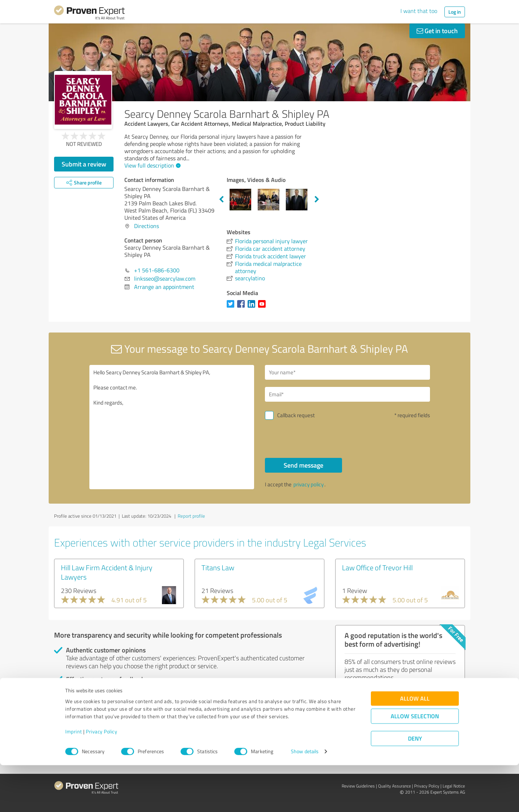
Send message (303, 465)
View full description (152, 165)
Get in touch (437, 31)
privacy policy (309, 484)
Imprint (74, 778)
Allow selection (415, 763)
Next (317, 200)
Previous (221, 200)
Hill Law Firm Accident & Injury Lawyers (107, 572)
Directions (147, 226)
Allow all (415, 745)
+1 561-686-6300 (157, 270)
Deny (415, 785)
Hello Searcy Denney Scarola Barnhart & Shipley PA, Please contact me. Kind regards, (172, 427)
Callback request (296, 415)
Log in (455, 12)
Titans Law (218, 567)
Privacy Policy (101, 778)
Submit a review (84, 164)
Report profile (191, 516)
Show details (305, 798)
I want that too (419, 11)
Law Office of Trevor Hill (377, 567)
